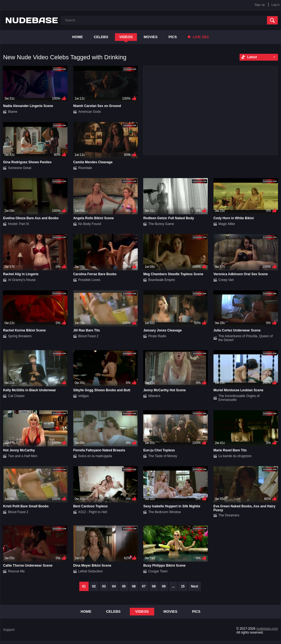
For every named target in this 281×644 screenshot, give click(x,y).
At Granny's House (22, 280)
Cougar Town (158, 571)
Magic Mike (227, 224)
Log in (276, 5)
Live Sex (198, 37)
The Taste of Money (163, 456)
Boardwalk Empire (161, 280)
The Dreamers (229, 515)
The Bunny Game (161, 224)
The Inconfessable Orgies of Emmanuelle (239, 398)
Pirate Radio (157, 336)
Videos (126, 37)
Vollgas (84, 396)
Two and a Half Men (23, 456)
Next (195, 586)
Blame (13, 112)
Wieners (154, 396)
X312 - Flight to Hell (93, 512)
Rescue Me (16, 571)
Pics (173, 37)
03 (104, 586)
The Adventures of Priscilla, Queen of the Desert (246, 338)
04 (114, 586)
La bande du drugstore (235, 456)
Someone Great (20, 168)
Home (78, 37)
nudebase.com (267, 629)
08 (154, 586)
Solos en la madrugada (95, 456)
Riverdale (85, 168)
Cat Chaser (16, 396)
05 (124, 586)
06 (134, 586)
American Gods (90, 112)
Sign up (260, 5)
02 (94, 586)
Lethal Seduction (90, 571)
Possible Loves (89, 280)
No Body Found (90, 224)
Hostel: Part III (18, 224)
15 (183, 586)
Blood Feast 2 (88, 336)
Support (9, 630)
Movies (151, 37)
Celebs (101, 37)
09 (164, 586)
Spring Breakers (20, 336)
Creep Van (226, 280)
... (173, 586)
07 (144, 586)
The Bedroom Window (165, 512)
